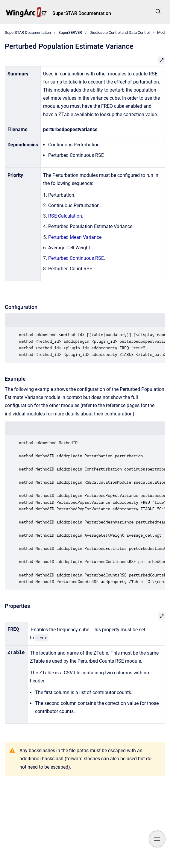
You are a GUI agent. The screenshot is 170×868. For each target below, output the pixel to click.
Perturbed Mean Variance (75, 237)
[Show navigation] (157, 839)
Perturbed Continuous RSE (76, 258)
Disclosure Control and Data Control (120, 32)
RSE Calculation (65, 216)
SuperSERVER (70, 32)
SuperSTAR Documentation (82, 13)
